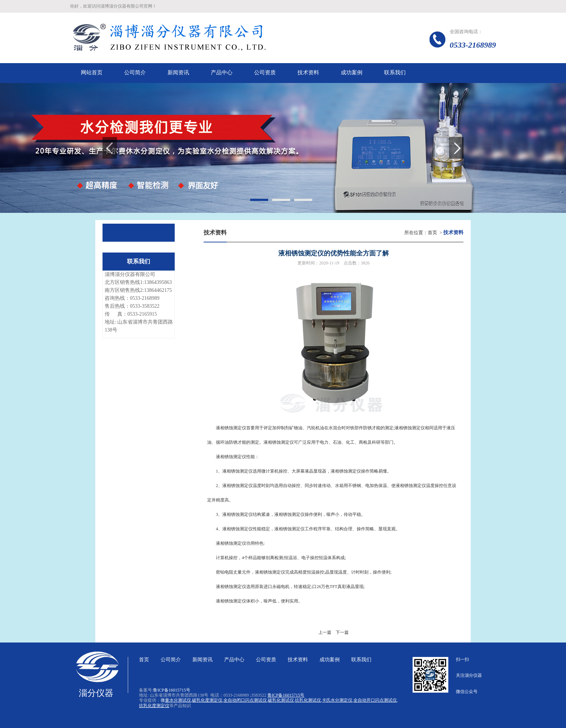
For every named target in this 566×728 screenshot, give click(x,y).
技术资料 (298, 660)
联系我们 (361, 660)
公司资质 (266, 660)
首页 (432, 233)
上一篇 (325, 632)
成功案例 (330, 660)
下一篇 (342, 632)
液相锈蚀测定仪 (238, 514)
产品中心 (234, 660)
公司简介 (171, 660)
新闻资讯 (203, 660)
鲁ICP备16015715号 (172, 690)
